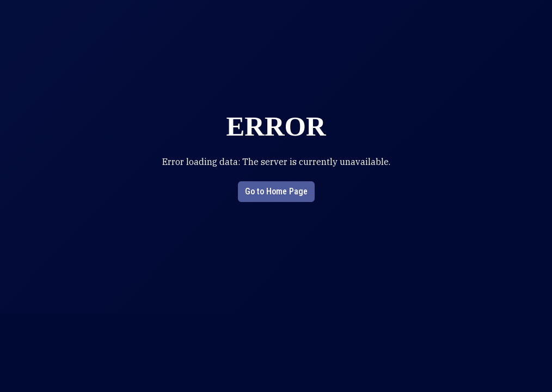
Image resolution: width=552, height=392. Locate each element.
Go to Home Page (276, 191)
